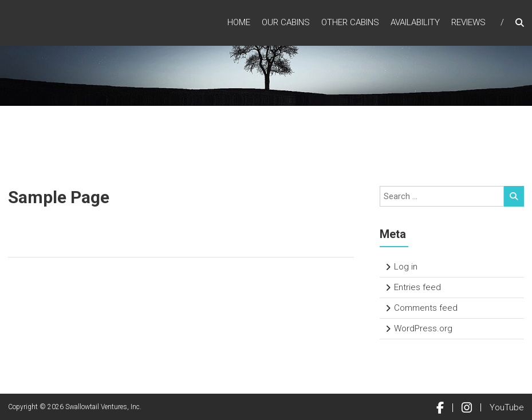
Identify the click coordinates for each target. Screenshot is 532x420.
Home (239, 22)
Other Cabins (350, 22)
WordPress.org (423, 328)
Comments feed (426, 308)
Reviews (468, 22)
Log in (406, 267)
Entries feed (417, 287)
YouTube (507, 407)
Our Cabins (286, 22)
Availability (415, 22)
